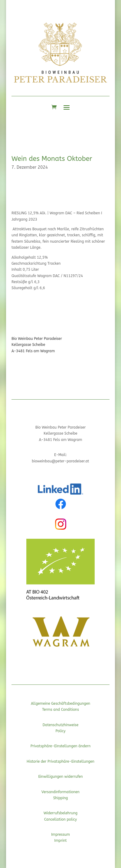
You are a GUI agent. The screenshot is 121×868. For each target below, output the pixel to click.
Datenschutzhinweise (60, 725)
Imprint (60, 841)
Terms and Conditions (60, 710)
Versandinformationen (60, 792)
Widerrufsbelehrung (60, 813)
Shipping (61, 798)
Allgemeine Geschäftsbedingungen (60, 704)
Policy (60, 731)
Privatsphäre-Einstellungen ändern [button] (61, 746)
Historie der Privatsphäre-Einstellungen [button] (60, 761)
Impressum (60, 834)
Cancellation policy (60, 819)
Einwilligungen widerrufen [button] (60, 777)
